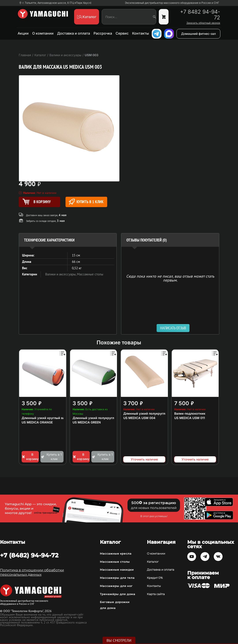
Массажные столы (90, 274)
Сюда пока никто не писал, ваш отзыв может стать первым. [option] (170, 278)
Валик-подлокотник (190, 413)
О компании (43, 33)
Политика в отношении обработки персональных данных (32, 572)
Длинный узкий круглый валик (46, 418)
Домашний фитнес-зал (198, 34)
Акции (23, 33)
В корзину (30, 457)
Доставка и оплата (74, 33)
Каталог (153, 562)
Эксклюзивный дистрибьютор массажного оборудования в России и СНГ (172, 3)
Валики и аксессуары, (61, 274)
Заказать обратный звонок (203, 23)
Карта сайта (156, 594)
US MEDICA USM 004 (139, 418)
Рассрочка (103, 33)
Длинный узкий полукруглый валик (151, 413)
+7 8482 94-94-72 (200, 15)
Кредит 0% (155, 578)
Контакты (141, 33)
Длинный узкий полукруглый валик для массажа (111, 418)
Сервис (122, 33)
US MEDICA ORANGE (37, 422)
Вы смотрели (119, 640)
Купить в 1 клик (86, 202)
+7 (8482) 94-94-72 (29, 555)
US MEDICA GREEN (87, 422)
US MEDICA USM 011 (190, 418)
